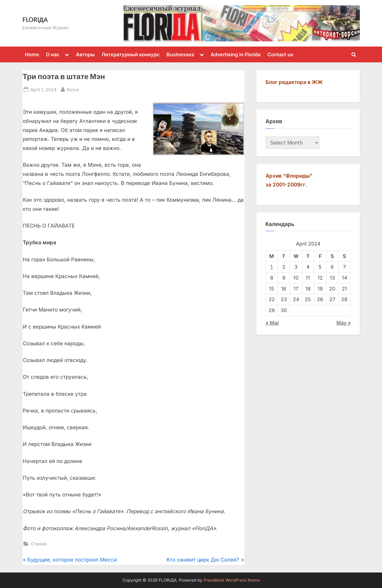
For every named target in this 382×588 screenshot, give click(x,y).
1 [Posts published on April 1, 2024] (272, 267)
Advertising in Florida (236, 54)
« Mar (272, 323)
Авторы (85, 54)
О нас (53, 54)
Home (32, 54)
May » (344, 323)
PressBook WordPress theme (232, 580)
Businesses (180, 54)
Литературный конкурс (131, 54)
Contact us (280, 54)
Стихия (39, 544)
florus (73, 89)
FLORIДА (35, 19)
